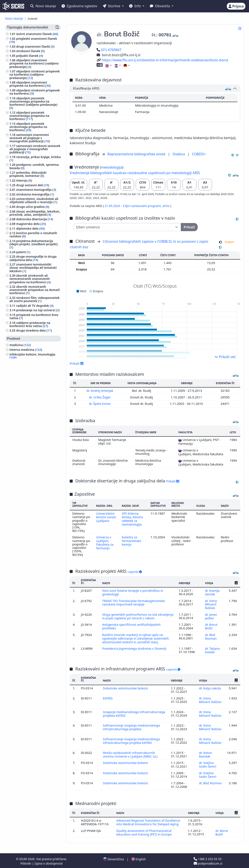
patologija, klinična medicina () (33, 379)
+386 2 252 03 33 (208, 858)
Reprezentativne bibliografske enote (137, 154)
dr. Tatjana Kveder (212, 652)
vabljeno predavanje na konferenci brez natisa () (30, 324)
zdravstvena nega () (24, 554)
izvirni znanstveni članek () (37, 34)
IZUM (23, 858)
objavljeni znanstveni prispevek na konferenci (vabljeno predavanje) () (34, 63)
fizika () (15, 513)
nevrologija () (20, 453)
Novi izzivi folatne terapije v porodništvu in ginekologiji (134, 592)
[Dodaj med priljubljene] (240, 28)
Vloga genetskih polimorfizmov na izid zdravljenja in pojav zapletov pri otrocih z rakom (137, 615)
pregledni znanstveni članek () (33, 40)
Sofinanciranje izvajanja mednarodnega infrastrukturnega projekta (132, 728)
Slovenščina (113, 858)
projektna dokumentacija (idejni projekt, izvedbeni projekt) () (33, 244)
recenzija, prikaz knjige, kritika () (35, 159)
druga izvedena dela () (34, 330)
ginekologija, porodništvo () (30, 448)
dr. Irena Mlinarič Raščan (211, 604)
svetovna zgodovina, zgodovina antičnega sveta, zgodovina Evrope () (35, 571)
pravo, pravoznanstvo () (27, 499)
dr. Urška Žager (101, 397)
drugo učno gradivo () (33, 207)
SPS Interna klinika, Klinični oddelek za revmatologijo (133, 518)
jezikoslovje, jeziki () (25, 563)
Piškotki (26, 862)
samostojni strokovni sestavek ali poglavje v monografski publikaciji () (35, 149)
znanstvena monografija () (36, 190)
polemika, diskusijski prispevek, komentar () (28, 174)
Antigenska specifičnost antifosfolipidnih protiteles (132, 629)
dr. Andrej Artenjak (100, 391)
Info (135, 6)
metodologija (112, 167)
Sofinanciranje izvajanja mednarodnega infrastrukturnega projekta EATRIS (132, 741)
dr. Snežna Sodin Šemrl (208, 764)
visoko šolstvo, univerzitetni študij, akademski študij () (35, 398)
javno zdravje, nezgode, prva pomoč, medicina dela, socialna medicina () (32, 473)
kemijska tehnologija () (27, 404)
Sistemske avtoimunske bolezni (126, 689)
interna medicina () (26, 350)
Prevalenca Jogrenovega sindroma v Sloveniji (136, 650)
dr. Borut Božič (211, 629)
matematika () (21, 508)
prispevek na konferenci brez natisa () (34, 316)
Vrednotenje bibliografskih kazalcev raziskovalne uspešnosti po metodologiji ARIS (135, 173)
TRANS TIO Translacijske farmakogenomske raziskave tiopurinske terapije (134, 602)
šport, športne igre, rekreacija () (33, 558)
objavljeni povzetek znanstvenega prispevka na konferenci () (29, 116)
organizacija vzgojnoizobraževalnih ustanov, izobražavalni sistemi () (35, 410)
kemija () (17, 392)
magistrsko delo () (31, 224)
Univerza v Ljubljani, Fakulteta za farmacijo (105, 542)
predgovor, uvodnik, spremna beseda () (34, 166)
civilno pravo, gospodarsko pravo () (34, 463)
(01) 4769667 (109, 50)
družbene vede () (22, 490)
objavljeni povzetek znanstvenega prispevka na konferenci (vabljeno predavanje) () (33, 103)
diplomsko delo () (30, 228)
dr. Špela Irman (100, 403)
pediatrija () (19, 549)
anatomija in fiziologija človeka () (35, 375)
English (139, 858)
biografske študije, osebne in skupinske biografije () (30, 437)
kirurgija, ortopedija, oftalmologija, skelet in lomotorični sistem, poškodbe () (35, 420)
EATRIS (108, 699)
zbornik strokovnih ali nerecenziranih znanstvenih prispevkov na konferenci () (30, 279)
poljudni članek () (30, 56)
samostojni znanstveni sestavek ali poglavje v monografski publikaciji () (30, 138)
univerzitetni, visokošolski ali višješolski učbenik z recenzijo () (34, 200)
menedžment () (21, 457)
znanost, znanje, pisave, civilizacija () (34, 429)
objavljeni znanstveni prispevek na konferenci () (30, 84)
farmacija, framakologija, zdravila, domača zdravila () (34, 368)
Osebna (179, 154)
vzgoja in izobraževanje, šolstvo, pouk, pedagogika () (33, 385)
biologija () (19, 362)
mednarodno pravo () (26, 504)
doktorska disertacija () (35, 219)
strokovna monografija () (35, 194)
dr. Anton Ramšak (206, 755)
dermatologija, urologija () (29, 485)
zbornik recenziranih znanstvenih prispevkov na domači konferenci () (35, 290)
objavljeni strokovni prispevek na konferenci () (35, 92)
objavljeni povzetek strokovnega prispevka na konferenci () (28, 127)
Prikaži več (225, 357)
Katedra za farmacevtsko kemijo (132, 540)
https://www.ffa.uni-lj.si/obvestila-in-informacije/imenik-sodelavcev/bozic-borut (162, 60)
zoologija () (18, 518)
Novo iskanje (43, 6)
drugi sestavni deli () (33, 185)
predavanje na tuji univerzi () (38, 310)
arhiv (166, 206)
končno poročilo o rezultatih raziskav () (33, 235)
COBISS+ (199, 154)
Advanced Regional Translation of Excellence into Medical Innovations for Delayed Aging (149, 822)
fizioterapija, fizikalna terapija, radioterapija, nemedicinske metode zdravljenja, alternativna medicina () (33, 540)
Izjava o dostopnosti (49, 862)
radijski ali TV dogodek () (35, 306)
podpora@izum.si (208, 862)
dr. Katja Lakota (210, 689)
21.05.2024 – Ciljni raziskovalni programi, (133, 206)
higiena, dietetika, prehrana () (32, 530)
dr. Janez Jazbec (211, 615)
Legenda (135, 572)
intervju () (24, 180)
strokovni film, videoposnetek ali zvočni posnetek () (34, 299)
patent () (23, 252)
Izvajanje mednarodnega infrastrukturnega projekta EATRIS (128, 714)
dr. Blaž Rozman (211, 638)
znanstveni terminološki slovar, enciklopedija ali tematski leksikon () (33, 268)
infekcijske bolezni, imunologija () (32, 356)
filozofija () (18, 443)
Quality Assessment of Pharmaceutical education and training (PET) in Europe (145, 831)
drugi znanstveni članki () (35, 46)
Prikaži (77, 363)
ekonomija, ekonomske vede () (32, 495)
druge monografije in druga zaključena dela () (33, 258)
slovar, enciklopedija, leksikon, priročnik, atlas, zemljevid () (35, 213)
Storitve (112, 6)
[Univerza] (127, 227)
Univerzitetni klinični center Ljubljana (106, 516)
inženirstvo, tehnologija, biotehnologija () (27, 524)
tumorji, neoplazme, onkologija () (34, 481)
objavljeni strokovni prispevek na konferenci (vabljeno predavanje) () (35, 74)
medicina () (20, 345)
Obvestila (160, 6)
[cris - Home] (13, 6)
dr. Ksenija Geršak (212, 592)
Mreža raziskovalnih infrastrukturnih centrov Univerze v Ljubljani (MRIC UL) (131, 755)
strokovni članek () (30, 51)
